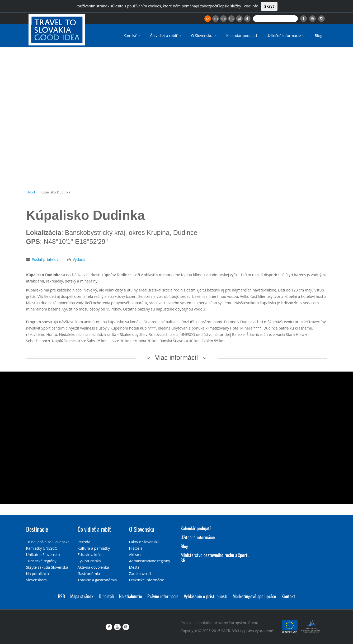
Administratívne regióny (150, 561)
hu (231, 18)
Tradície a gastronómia (97, 580)
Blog (319, 36)
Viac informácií (177, 358)
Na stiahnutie (131, 596)
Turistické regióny (41, 561)
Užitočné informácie (286, 36)
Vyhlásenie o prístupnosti (206, 596)
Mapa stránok (82, 596)
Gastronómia (89, 574)
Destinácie (37, 529)
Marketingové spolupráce (254, 596)
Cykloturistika (89, 561)
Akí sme (136, 555)
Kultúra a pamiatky (94, 548)
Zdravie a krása (91, 555)
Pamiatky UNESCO (42, 548)
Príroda (84, 542)
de (224, 18)
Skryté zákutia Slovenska (47, 567)
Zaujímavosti (140, 574)
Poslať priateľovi (45, 259)
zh (247, 18)
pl (239, 18)
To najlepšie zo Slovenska (48, 542)
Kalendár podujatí (242, 36)
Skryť (269, 6)
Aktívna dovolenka (93, 567)
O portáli (106, 596)
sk (208, 18)
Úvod (31, 192)
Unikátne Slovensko (43, 555)
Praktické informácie (147, 580)
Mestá (134, 567)
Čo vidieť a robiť (166, 36)
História (136, 548)
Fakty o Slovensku (144, 542)
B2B (61, 596)
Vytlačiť (79, 259)
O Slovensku (204, 36)
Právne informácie (163, 596)
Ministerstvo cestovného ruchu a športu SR (215, 558)
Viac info (251, 6)
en (215, 18)
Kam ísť (132, 36)
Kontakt (288, 596)
